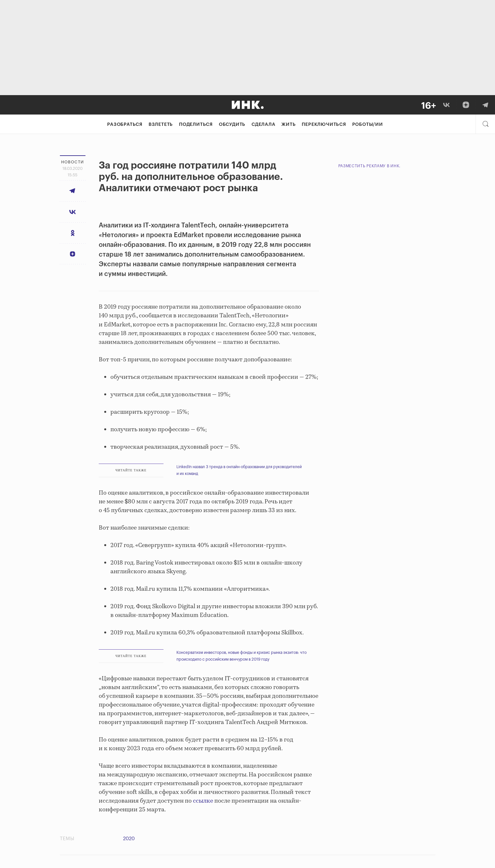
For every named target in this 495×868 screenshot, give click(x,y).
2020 (129, 839)
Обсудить (232, 125)
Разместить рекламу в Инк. (370, 166)
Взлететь (161, 125)
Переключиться (324, 125)
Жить (288, 125)
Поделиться (196, 125)
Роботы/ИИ (368, 125)
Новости (73, 162)
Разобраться (125, 125)
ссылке (203, 801)
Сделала (264, 125)
